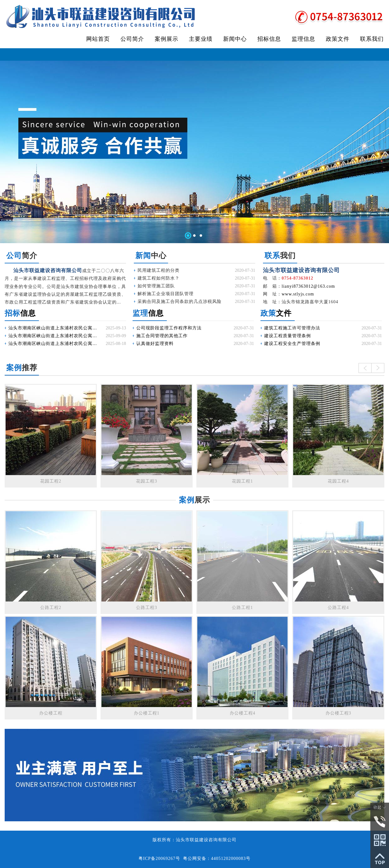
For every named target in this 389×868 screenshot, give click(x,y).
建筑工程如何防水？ (159, 278)
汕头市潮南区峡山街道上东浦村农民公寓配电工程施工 (54, 328)
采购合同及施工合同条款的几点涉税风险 (180, 302)
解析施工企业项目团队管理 (166, 294)
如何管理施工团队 (156, 286)
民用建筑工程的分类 (159, 270)
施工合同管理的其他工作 (162, 336)
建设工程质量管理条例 (288, 336)
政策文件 (338, 39)
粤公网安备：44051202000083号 (217, 859)
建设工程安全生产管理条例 (292, 344)
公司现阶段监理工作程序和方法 (169, 328)
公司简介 (132, 39)
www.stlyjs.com (298, 294)
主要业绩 (201, 39)
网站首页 (98, 39)
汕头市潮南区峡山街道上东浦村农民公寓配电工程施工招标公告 (54, 344)
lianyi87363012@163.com (308, 286)
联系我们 (372, 39)
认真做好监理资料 (155, 344)
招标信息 (269, 39)
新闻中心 (235, 39)
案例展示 (166, 39)
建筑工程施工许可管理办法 (292, 328)
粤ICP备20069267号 (159, 859)
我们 (280, 255)
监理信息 (303, 39)
